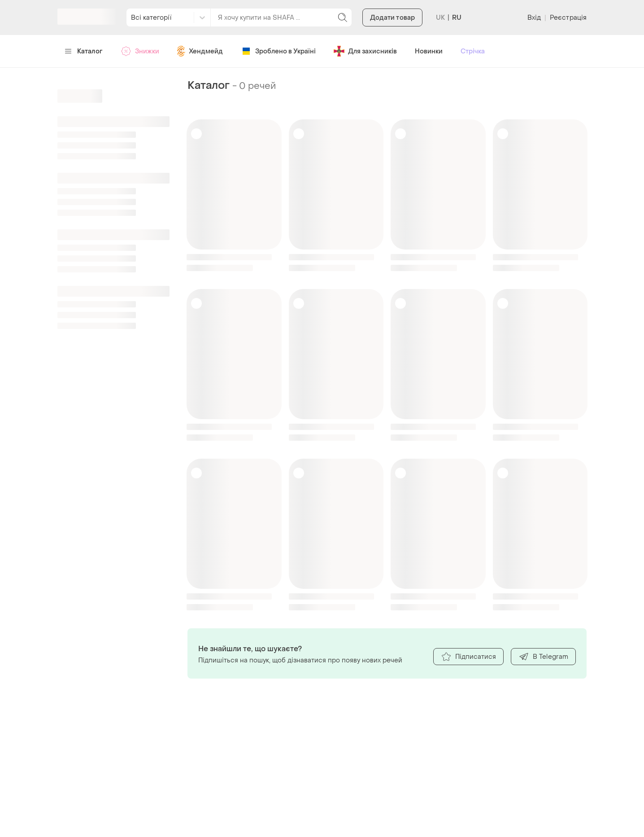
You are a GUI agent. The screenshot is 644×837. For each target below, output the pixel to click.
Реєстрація (568, 18)
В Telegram (543, 657)
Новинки (429, 51)
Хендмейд (200, 51)
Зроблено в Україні (278, 51)
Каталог (84, 51)
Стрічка (473, 51)
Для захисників (365, 51)
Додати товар (392, 18)
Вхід (534, 18)
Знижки (140, 51)
